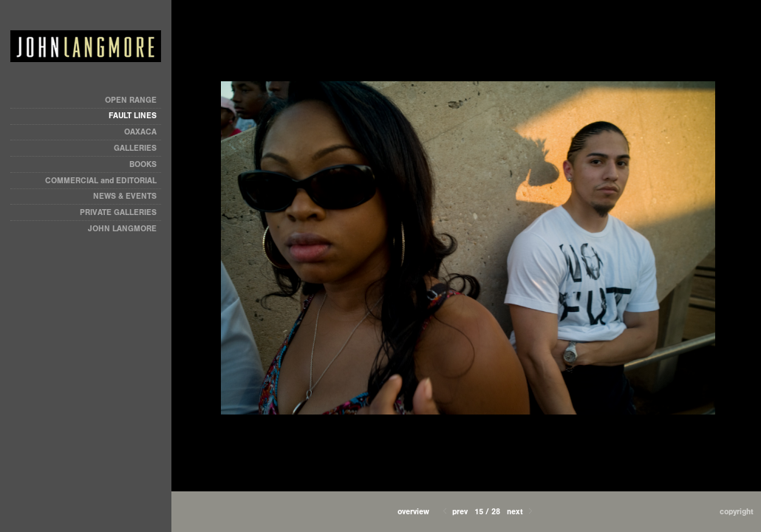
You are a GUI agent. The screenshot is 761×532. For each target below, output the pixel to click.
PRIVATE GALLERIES (118, 212)
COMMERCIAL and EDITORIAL (101, 181)
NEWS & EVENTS (125, 196)
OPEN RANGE (131, 100)
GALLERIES (135, 148)
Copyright (737, 512)
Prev (454, 512)
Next (521, 512)
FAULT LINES (133, 116)
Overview (413, 512)
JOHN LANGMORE (122, 229)
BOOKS (143, 164)
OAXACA (140, 132)
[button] (413, 512)
